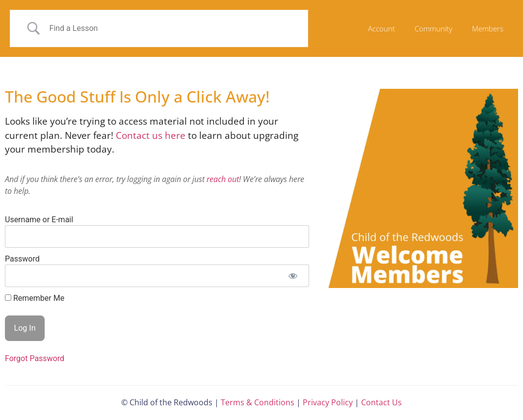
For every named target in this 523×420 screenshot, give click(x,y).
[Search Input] (171, 28)
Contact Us (381, 402)
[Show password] (293, 276)
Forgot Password (35, 358)
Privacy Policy (328, 402)
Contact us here (152, 135)
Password (22, 259)
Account (381, 28)
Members (488, 28)
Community (433, 28)
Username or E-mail (39, 220)
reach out (223, 179)
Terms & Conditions (258, 402)
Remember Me (35, 298)
